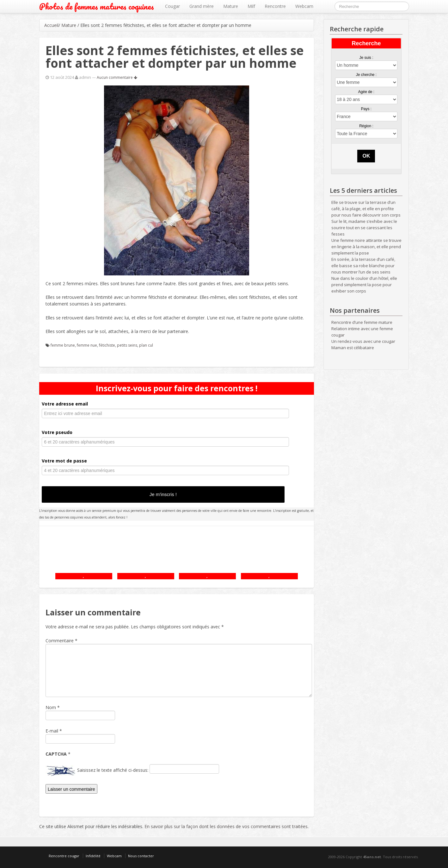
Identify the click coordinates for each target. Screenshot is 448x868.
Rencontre (275, 6)
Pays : (366, 109)
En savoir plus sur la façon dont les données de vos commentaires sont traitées (226, 826)
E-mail (52, 731)
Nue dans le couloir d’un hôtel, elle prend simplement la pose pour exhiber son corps (364, 285)
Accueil (51, 25)
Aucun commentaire (117, 77)
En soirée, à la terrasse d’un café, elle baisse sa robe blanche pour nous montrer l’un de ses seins (363, 266)
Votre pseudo (57, 432)
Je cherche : (366, 75)
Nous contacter (141, 856)
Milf (251, 6)
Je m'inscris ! (163, 494)
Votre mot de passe (64, 461)
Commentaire (61, 641)
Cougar (172, 6)
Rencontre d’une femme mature (362, 322)
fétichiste (107, 345)
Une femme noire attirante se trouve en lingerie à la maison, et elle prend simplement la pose (366, 247)
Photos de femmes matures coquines (97, 6)
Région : (366, 126)
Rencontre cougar (64, 856)
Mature (231, 6)
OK (366, 156)
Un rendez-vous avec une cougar (363, 341)
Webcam (304, 6)
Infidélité (93, 856)
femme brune (63, 345)
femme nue (87, 345)
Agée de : (366, 92)
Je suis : (366, 58)
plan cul (146, 345)
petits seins (127, 345)
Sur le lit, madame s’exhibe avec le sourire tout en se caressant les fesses (364, 228)
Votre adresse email (65, 404)
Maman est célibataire (353, 348)
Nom (51, 707)
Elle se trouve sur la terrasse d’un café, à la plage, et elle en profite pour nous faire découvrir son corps (366, 209)
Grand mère (202, 6)
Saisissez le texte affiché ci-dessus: (113, 770)
